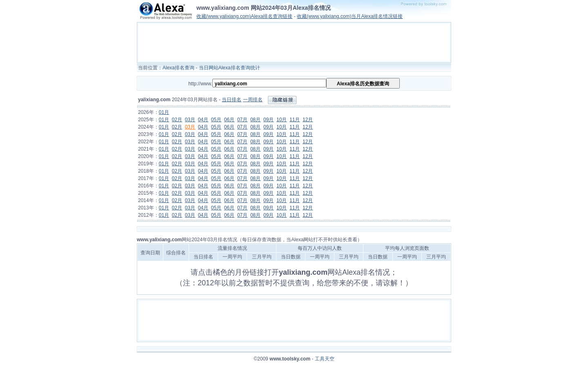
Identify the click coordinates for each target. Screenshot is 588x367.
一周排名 (253, 100)
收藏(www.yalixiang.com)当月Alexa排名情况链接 (350, 16)
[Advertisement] (294, 42)
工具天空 (325, 359)
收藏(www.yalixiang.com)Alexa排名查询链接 (244, 16)
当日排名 (232, 100)
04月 (203, 120)
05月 (216, 120)
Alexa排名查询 (178, 68)
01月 (164, 112)
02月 (177, 120)
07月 (242, 120)
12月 (308, 120)
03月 (190, 120)
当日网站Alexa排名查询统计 (229, 68)
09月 (268, 120)
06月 (229, 120)
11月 (295, 120)
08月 (255, 120)
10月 (282, 120)
